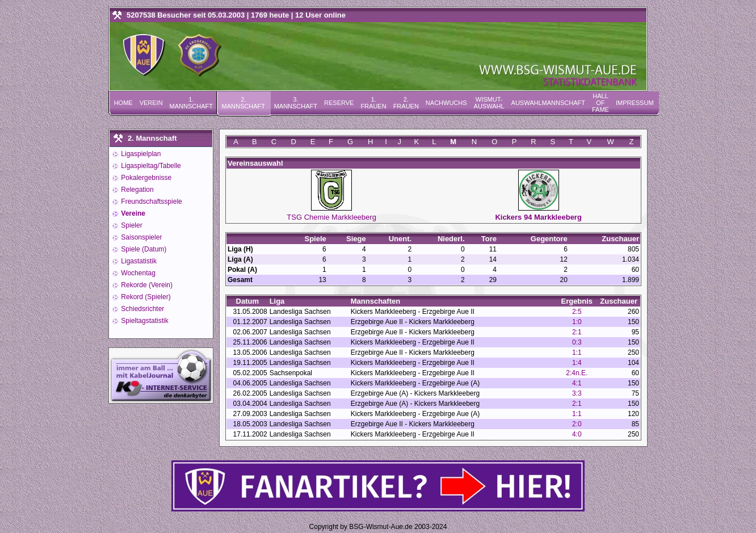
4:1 (577, 383)
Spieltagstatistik (144, 321)
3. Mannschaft (296, 103)
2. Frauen (406, 103)
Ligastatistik (138, 261)
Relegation (136, 190)
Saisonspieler (140, 237)
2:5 (577, 312)
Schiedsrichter (142, 309)
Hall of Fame (600, 103)
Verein (151, 103)
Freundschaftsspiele (151, 202)
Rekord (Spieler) (145, 297)
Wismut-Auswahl (489, 103)
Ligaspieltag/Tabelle (150, 166)
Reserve (339, 103)
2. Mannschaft (243, 103)
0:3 (577, 342)
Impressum (635, 103)
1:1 (577, 352)
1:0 (577, 322)
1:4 (577, 363)
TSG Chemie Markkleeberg (331, 217)
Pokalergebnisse (145, 178)
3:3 (577, 393)
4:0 (577, 434)
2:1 (577, 332)
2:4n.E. (577, 373)
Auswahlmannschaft (548, 103)
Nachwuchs (446, 103)
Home (123, 103)
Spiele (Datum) (143, 249)
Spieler (131, 225)
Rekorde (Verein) (146, 285)
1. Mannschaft (191, 103)
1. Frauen (373, 103)
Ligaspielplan (140, 154)
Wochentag (137, 273)
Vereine (132, 213)
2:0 (577, 424)
